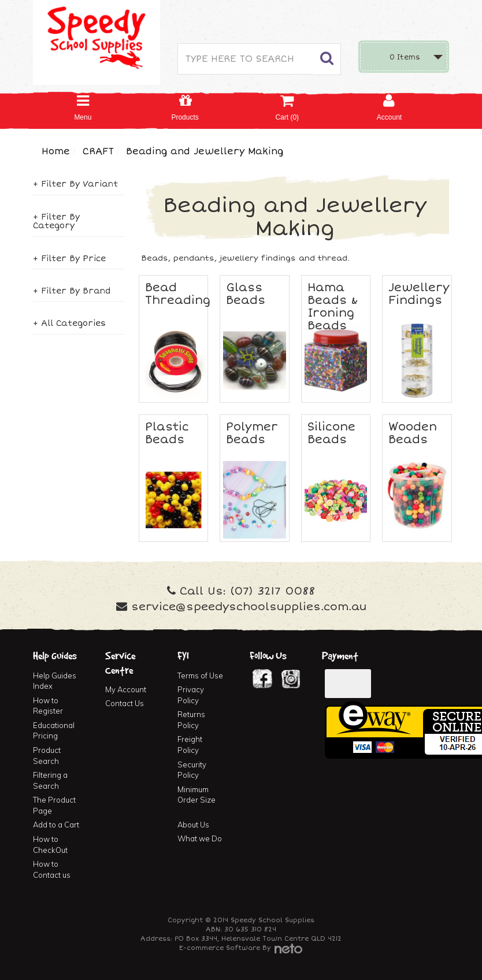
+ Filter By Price (69, 259)
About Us (193, 825)
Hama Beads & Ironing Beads (333, 307)
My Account (126, 689)
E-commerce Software (220, 948)
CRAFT (98, 151)
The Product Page (54, 805)
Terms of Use (200, 675)
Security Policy (192, 770)
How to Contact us (52, 869)
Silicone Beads (331, 433)
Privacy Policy (191, 695)
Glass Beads (246, 294)
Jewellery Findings (419, 294)
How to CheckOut (50, 844)
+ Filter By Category (56, 222)
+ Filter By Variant (75, 184)
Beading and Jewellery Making (205, 151)
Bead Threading (178, 294)
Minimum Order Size (196, 795)
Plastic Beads (167, 433)
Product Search (47, 756)
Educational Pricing (54, 731)
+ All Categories (69, 323)
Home (56, 151)
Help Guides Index (55, 681)
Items (405, 57)
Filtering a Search (50, 780)
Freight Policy (190, 745)
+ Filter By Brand (72, 291)
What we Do (200, 838)
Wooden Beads (413, 433)
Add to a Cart (56, 825)
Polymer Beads (252, 433)
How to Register (48, 706)
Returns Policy (191, 720)
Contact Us (125, 703)
